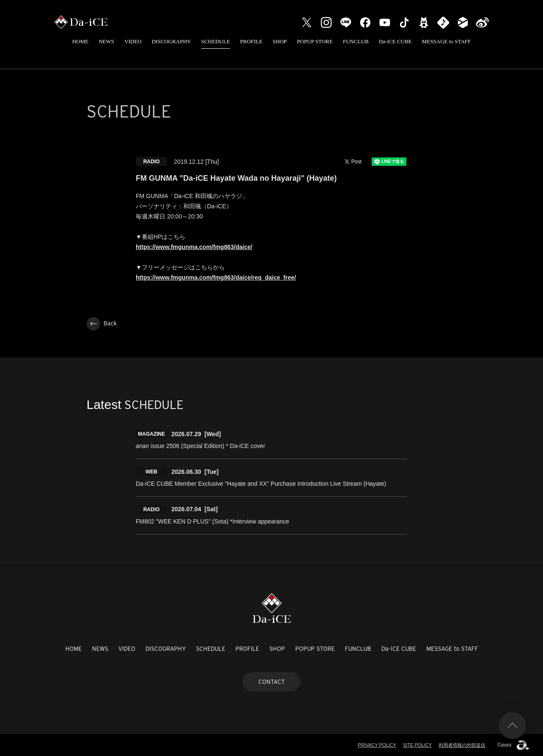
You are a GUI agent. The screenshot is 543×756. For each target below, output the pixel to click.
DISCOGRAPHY (171, 41)
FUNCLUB (356, 41)
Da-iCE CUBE (395, 41)
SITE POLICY (417, 745)
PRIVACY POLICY (377, 745)
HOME (80, 41)
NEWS (106, 41)
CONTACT (271, 682)
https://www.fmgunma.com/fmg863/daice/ (194, 247)
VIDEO (133, 41)
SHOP (280, 41)
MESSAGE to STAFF (446, 41)
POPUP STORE (315, 41)
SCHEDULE (216, 41)
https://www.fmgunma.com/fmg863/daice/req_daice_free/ (216, 277)
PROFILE (251, 41)
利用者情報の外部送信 (462, 745)
